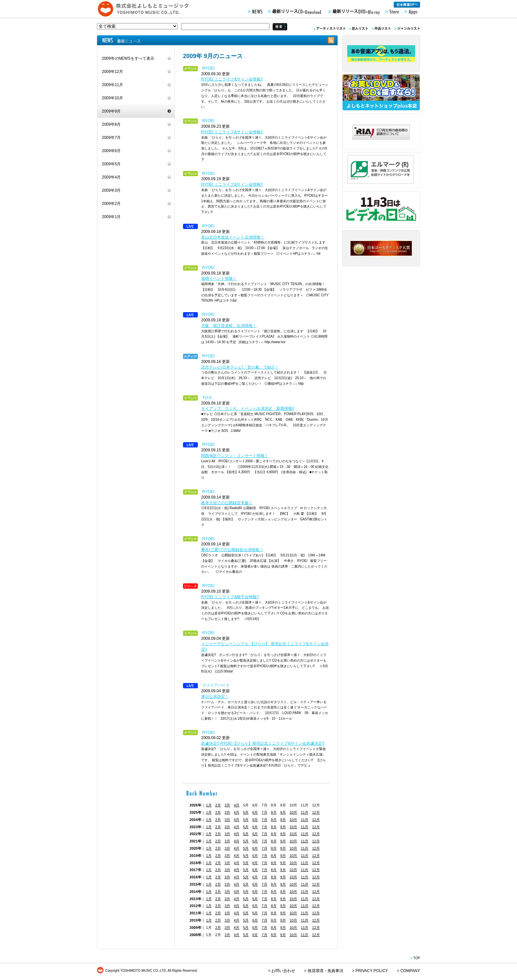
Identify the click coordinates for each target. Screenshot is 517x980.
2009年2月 (111, 204)
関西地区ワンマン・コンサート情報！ (235, 456)
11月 (304, 812)
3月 (227, 805)
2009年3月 (111, 190)
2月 (218, 805)
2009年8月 (111, 124)
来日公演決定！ (215, 697)
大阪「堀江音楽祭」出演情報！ (229, 326)
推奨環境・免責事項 (325, 971)
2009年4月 (111, 177)
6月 (255, 812)
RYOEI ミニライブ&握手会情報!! (230, 597)
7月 (264, 812)
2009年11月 (112, 85)
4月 (237, 805)
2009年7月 (111, 138)
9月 (283, 812)
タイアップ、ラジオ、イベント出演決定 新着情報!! (248, 408)
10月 (293, 812)
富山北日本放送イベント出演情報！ (233, 237)
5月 (246, 812)
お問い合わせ (283, 971)
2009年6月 (111, 151)
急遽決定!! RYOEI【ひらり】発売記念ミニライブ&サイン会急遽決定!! (263, 743)
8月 (274, 812)
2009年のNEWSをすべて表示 (128, 58)
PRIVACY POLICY (372, 971)
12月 (316, 812)
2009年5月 (111, 164)
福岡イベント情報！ (219, 278)
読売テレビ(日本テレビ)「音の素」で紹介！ (240, 367)
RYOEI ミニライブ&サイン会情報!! (232, 79)
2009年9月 (111, 111)
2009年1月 (111, 217)
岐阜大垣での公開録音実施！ (227, 503)
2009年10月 (112, 98)
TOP (417, 958)
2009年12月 (112, 72)
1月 (209, 805)
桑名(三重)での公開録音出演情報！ (232, 550)
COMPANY (410, 971)
